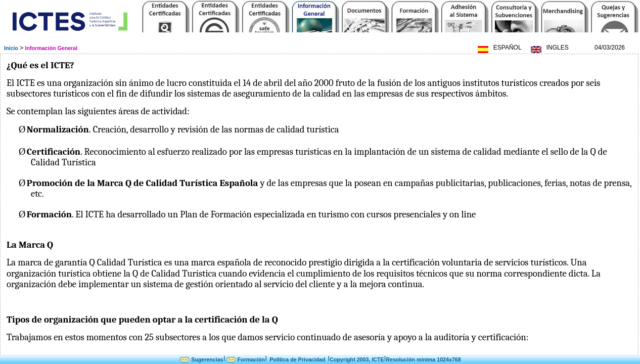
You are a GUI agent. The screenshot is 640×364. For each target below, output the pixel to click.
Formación (251, 359)
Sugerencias (207, 359)
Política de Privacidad (297, 359)
